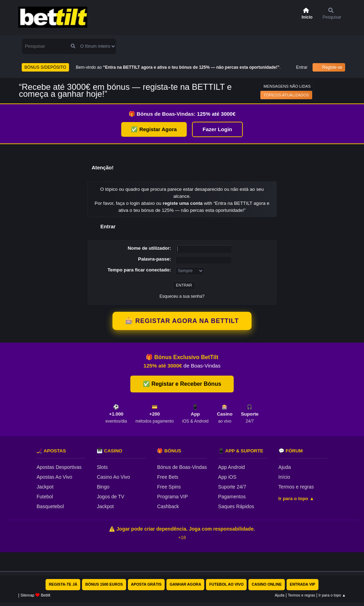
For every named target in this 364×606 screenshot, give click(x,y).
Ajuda (285, 467)
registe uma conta (183, 203)
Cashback (168, 506)
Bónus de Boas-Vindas (182, 467)
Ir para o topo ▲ (296, 499)
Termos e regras (296, 487)
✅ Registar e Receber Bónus (182, 384)
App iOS (227, 477)
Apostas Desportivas (59, 467)
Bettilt (46, 595)
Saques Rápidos (236, 506)
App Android (232, 467)
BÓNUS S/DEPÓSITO (45, 67)
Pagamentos (232, 497)
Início (284, 477)
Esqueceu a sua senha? (182, 296)
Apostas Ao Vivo (54, 477)
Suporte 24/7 (232, 487)
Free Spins (169, 487)
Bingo (103, 487)
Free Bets (168, 477)
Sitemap (27, 595)
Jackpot (45, 487)
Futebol (45, 497)
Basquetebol (50, 506)
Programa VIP (172, 497)
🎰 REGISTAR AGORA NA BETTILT (182, 321)
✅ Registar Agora (154, 129)
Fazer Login (217, 129)
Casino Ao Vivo (113, 477)
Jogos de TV (110, 497)
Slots (102, 467)
